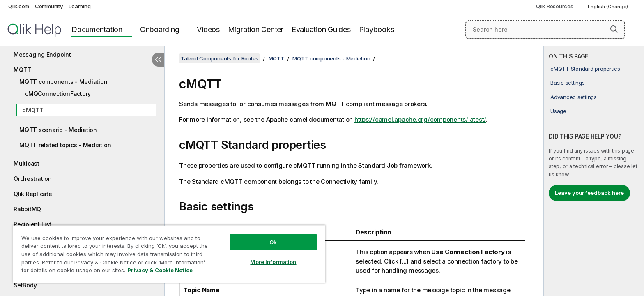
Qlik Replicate (33, 194)
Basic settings (568, 83)
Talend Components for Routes (220, 58)
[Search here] (545, 30)
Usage (558, 111)
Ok (273, 242)
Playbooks (377, 29)
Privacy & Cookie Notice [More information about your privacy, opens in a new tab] (160, 270)
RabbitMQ (27, 209)
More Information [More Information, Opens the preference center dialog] (273, 262)
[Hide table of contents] (158, 60)
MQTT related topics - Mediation (65, 145)
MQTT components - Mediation (63, 82)
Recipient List (32, 224)
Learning (79, 6)
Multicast (26, 163)
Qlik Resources (555, 6)
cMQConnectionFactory (58, 94)
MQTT (22, 70)
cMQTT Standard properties (585, 69)
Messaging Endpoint (42, 54)
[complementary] (594, 171)
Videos (208, 29)
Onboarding (160, 29)
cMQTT (33, 110)
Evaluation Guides (321, 29)
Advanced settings (574, 97)
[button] (614, 29)
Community (49, 6)
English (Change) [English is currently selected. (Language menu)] (608, 7)
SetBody (25, 285)
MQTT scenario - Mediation (58, 130)
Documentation (97, 29)
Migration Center (256, 29)
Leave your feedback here (589, 193)
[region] (169, 254)
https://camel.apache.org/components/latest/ (420, 119)
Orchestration (33, 179)
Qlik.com (19, 6)
